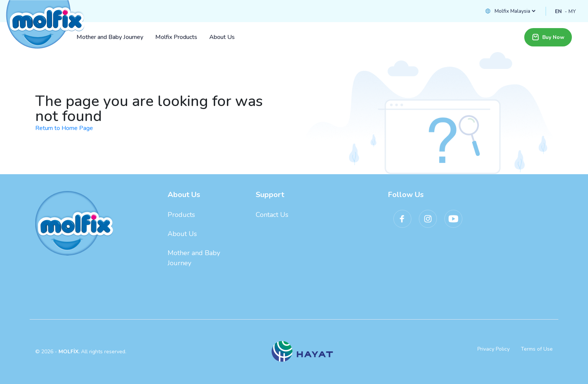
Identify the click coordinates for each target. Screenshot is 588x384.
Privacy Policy (493, 349)
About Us (182, 234)
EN (558, 11)
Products (181, 215)
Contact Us (272, 215)
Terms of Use (537, 349)
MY (572, 11)
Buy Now (548, 37)
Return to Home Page (64, 128)
